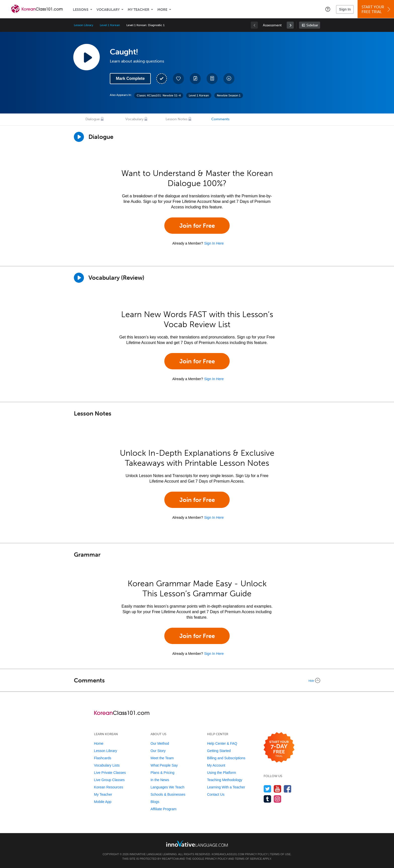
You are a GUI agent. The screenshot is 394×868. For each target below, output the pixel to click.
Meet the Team (162, 758)
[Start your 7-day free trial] (279, 748)
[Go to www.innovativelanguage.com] (197, 844)
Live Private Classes (110, 773)
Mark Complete (130, 78)
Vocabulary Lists (107, 765)
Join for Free (197, 226)
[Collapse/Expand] (197, 680)
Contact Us (216, 794)
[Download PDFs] (212, 79)
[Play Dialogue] (79, 137)
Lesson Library (84, 25)
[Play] (79, 278)
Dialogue (93, 119)
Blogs (155, 802)
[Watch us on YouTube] (278, 789)
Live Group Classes (109, 780)
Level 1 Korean (110, 25)
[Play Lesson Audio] (86, 57)
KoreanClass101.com (228, 854)
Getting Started (219, 751)
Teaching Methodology (225, 780)
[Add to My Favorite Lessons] (178, 79)
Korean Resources (109, 787)
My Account (216, 765)
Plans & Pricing (162, 773)
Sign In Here (214, 243)
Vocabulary (108, 10)
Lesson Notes (177, 119)
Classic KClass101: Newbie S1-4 (159, 95)
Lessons (81, 10)
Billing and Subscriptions (226, 758)
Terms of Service (249, 859)
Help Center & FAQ (222, 743)
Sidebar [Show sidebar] (312, 25)
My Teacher (138, 10)
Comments (220, 119)
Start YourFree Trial (377, 9)
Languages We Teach (167, 787)
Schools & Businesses (168, 794)
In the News (160, 780)
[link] (290, 25)
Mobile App (103, 802)
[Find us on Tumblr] (267, 799)
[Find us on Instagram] (278, 799)
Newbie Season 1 (229, 95)
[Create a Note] (195, 79)
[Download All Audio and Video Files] (229, 79)
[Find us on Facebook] (288, 789)
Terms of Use (280, 854)
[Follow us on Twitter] (267, 789)
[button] (328, 9)
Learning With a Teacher (226, 787)
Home (99, 743)
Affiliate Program (163, 809)
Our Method (160, 743)
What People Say (164, 765)
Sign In (345, 9)
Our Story (158, 751)
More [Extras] (162, 10)
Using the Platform (221, 773)
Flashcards (103, 758)
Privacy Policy (256, 854)
